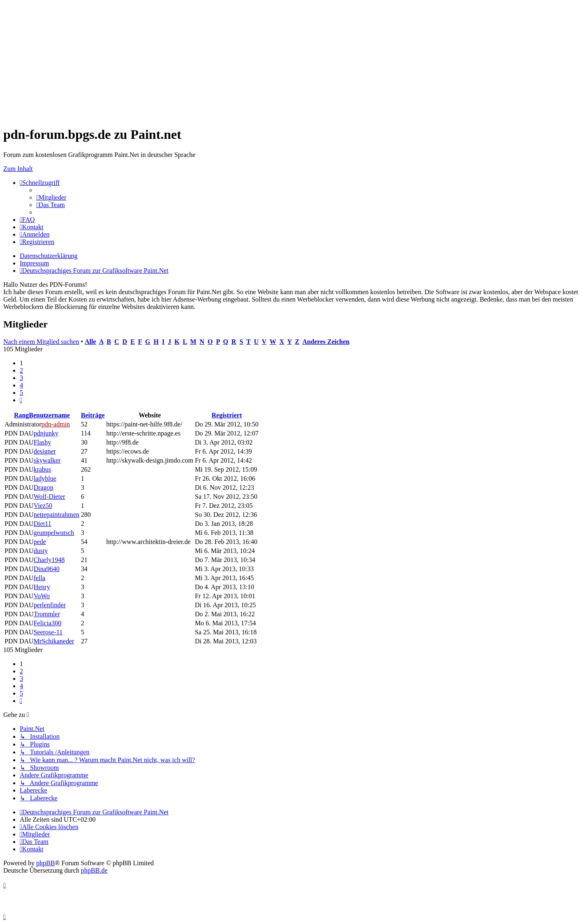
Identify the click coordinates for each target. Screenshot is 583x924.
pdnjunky (46, 433)
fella (39, 578)
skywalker (47, 460)
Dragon (44, 487)
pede (40, 542)
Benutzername (49, 415)
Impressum (34, 263)
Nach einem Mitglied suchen (41, 342)
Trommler (47, 614)
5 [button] (21, 393)
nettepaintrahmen (57, 515)
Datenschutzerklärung (49, 256)
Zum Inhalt (18, 169)
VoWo (42, 596)
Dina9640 (47, 569)
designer (45, 451)
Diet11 (43, 524)
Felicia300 (48, 623)
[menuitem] (51, 197)
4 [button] (21, 385)
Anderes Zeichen (326, 342)
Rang (21, 415)
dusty (41, 551)
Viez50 (43, 506)
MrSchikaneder (54, 641)
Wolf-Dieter (50, 497)
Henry (42, 587)
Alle (90, 342)
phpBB (45, 863)
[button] (21, 400)
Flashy (43, 442)
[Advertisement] (250, 61)
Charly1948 (49, 560)
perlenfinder (50, 605)
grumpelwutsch (54, 533)
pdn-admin (56, 424)
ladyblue (45, 478)
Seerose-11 (48, 632)
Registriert (227, 415)
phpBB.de (94, 870)
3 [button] (21, 378)
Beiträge (93, 415)
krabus (43, 469)
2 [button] (21, 370)
